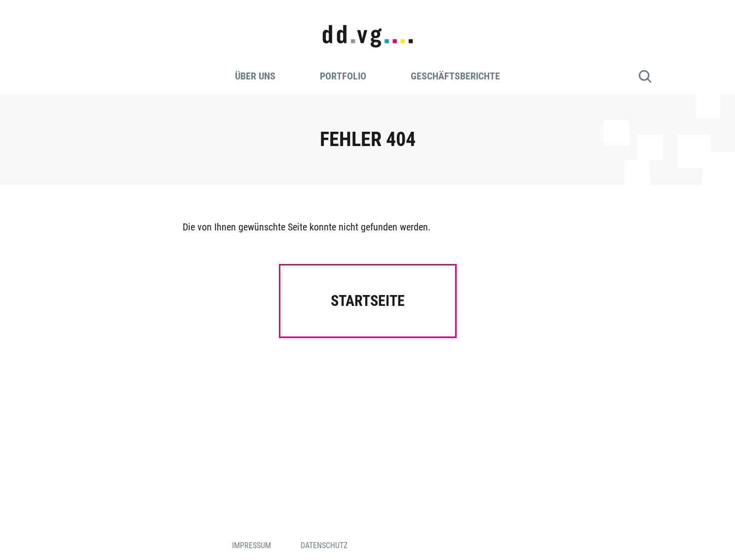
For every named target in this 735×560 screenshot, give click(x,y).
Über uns (255, 76)
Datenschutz (324, 545)
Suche (645, 76)
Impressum (251, 545)
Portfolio (343, 76)
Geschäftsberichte (455, 76)
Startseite (368, 301)
